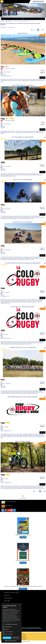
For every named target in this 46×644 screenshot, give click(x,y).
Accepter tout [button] (7, 638)
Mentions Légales (23, 635)
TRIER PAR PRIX (3, 28)
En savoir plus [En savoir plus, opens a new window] (12, 621)
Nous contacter (23, 639)
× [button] (20, 605)
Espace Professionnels (23, 638)
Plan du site (23, 636)
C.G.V (23, 634)
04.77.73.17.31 (38, 2)
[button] (11, 641)
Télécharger (23, 537)
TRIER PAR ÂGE (11, 28)
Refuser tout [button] (16, 638)
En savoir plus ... (23, 589)
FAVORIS (1, 13)
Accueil (2, 21)
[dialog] (11, 623)
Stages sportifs (9, 21)
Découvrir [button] (42, 78)
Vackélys (28, 641)
